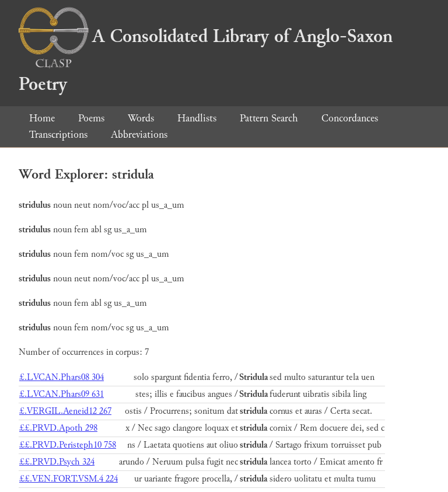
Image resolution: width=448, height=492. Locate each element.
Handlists (197, 118)
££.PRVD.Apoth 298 (58, 428)
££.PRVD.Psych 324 (57, 462)
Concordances (350, 118)
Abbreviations (139, 135)
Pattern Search (269, 118)
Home (42, 118)
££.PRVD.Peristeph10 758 (68, 445)
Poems (91, 118)
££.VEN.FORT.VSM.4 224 (69, 479)
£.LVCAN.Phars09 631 (62, 394)
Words (141, 118)
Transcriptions (58, 135)
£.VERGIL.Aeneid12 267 (65, 411)
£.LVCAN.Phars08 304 (62, 377)
